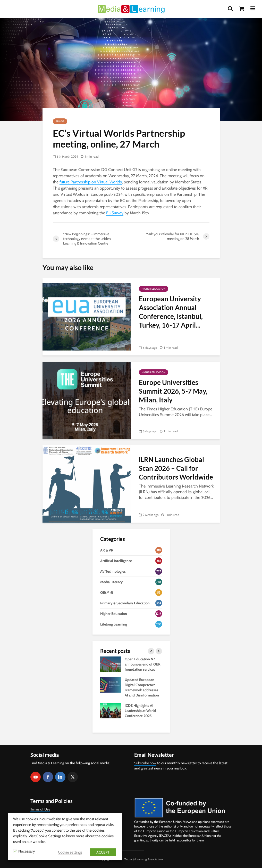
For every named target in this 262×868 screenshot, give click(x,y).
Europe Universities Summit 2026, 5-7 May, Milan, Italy (173, 391)
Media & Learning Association (143, 859)
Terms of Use (40, 809)
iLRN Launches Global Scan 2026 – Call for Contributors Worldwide (176, 468)
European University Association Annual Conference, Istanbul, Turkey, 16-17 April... (171, 312)
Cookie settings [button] (70, 852)
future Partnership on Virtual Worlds (91, 182)
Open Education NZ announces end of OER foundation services (143, 664)
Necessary (27, 851)
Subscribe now (145, 763)
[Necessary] (15, 851)
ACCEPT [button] (103, 852)
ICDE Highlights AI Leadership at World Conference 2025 (140, 711)
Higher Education (154, 289)
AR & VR (60, 121)
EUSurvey (115, 213)
